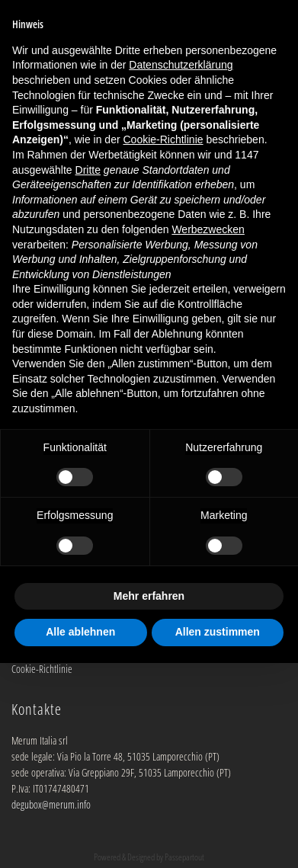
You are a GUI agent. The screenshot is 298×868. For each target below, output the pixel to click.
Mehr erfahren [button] (149, 596)
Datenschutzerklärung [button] (181, 65)
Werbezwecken (208, 229)
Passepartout (184, 857)
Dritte (88, 170)
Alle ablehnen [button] (80, 632)
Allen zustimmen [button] (218, 632)
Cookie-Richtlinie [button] (163, 139)
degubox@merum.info (51, 804)
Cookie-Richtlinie (42, 669)
